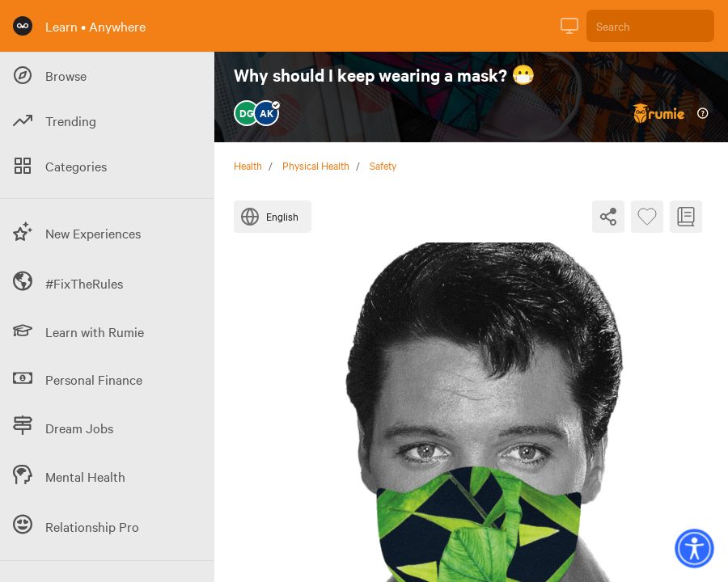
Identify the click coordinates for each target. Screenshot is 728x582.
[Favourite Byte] (647, 217)
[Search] (650, 26)
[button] (694, 548)
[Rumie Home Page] (23, 26)
